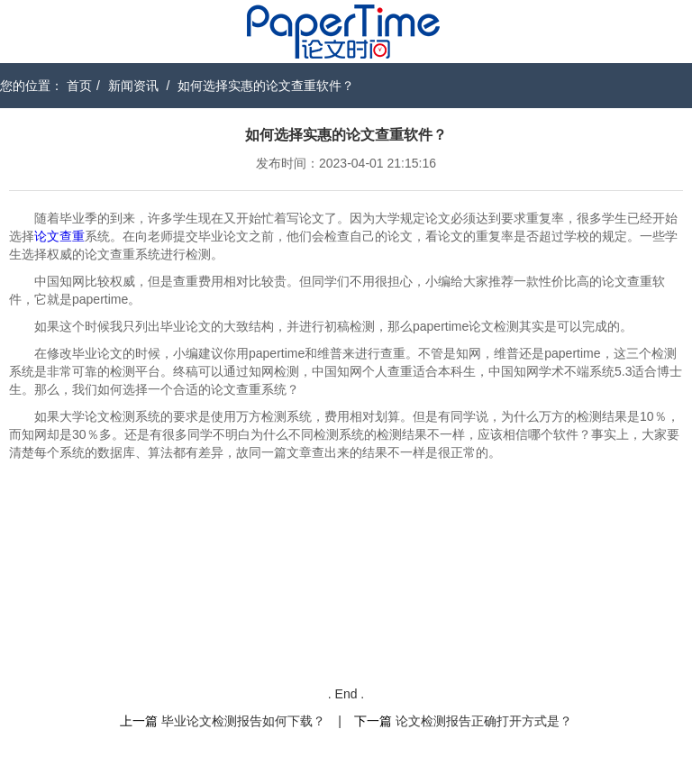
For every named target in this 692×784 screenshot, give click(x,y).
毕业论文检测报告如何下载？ (243, 721)
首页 (79, 86)
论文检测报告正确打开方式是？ (484, 721)
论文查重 (59, 236)
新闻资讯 (133, 86)
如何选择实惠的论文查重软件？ (266, 86)
